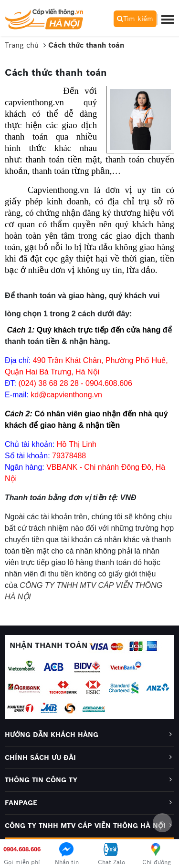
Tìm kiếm (135, 19)
